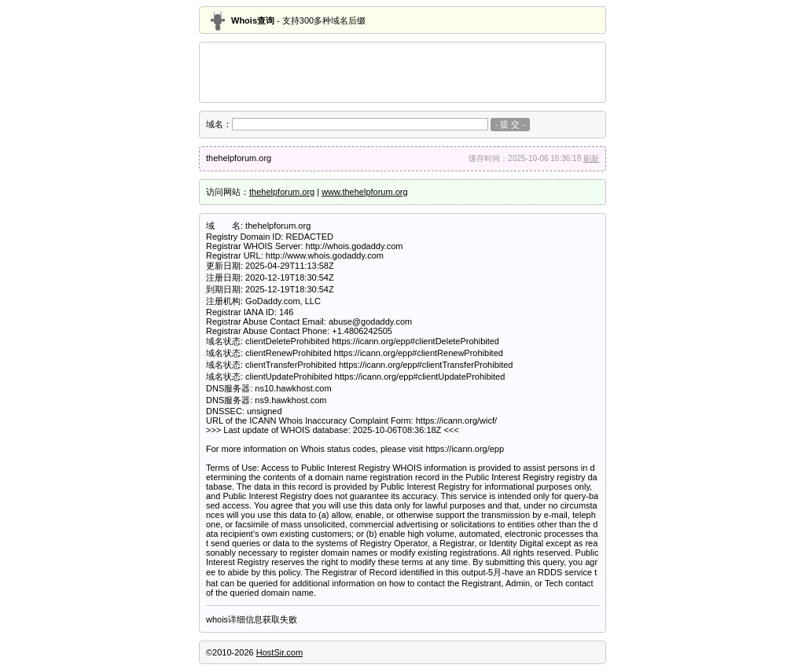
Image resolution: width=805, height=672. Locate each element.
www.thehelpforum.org (364, 192)
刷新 (591, 158)
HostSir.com (279, 652)
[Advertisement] (402, 72)
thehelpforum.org (282, 192)
